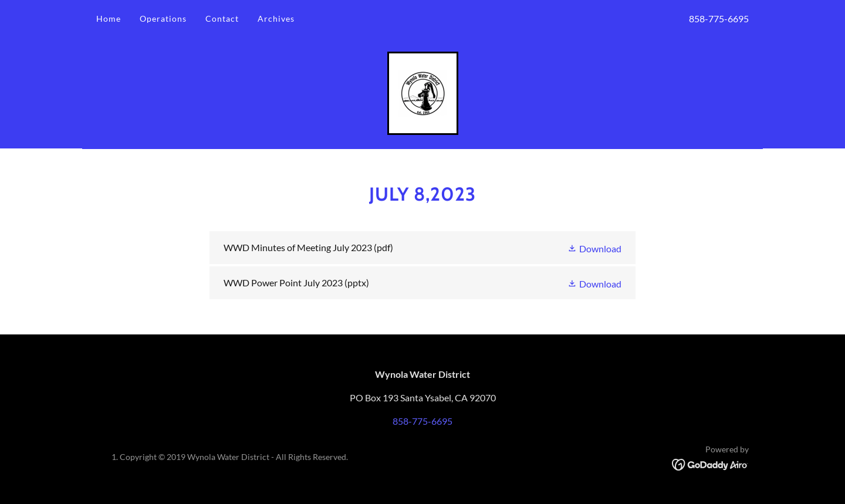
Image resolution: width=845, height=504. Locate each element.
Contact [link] (222, 18)
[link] (423, 92)
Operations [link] (163, 18)
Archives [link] (276, 18)
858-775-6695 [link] (719, 18)
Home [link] (109, 18)
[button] (594, 247)
